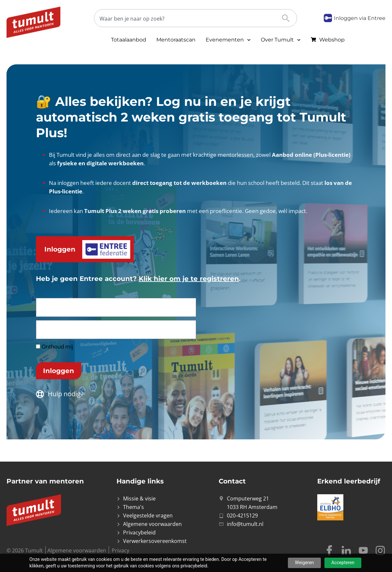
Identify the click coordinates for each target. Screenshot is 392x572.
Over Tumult (281, 40)
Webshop (332, 40)
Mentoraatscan (176, 40)
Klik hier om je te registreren (189, 279)
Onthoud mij (55, 346)
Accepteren (343, 563)
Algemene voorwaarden (77, 550)
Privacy (120, 550)
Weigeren (304, 563)
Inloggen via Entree (360, 18)
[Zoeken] (190, 18)
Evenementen (228, 40)
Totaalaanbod (129, 40)
